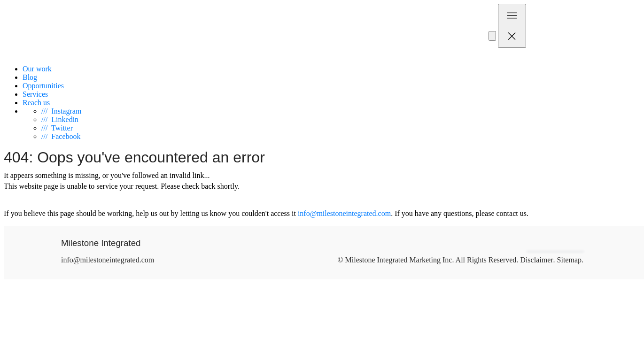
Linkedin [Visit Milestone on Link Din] (60, 119)
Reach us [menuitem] (36, 103)
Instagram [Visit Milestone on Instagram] (61, 111)
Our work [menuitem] (37, 69)
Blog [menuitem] (30, 77)
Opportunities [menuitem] (43, 86)
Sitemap (569, 260)
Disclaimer (536, 260)
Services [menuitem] (35, 94)
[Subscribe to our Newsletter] (492, 36)
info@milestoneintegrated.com (344, 213)
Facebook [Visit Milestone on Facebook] (61, 136)
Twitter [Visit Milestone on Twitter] (57, 128)
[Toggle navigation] (512, 26)
